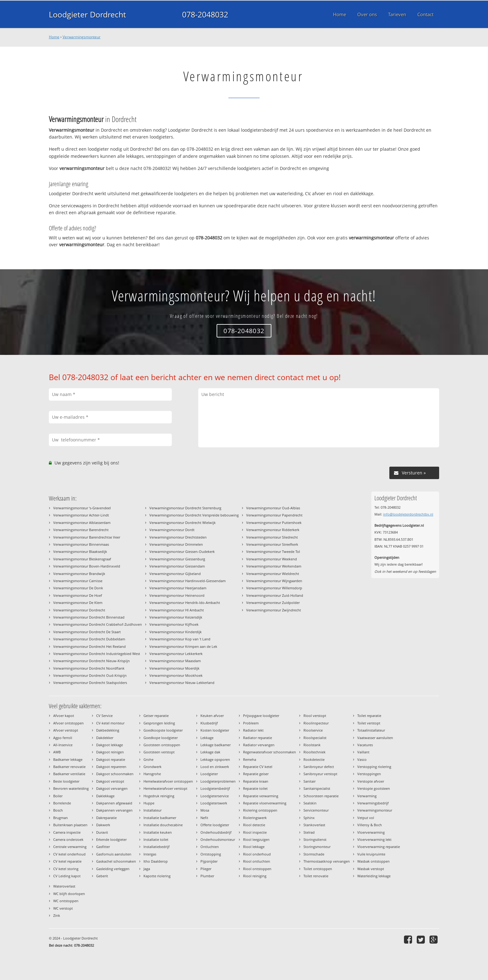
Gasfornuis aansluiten (114, 854)
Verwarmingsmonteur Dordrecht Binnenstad (89, 617)
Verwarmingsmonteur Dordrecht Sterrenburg (185, 508)
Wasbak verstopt (371, 869)
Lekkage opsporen (215, 759)
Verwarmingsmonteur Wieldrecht (273, 574)
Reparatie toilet (255, 788)
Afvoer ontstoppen (68, 723)
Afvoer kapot (64, 716)
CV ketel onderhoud (69, 854)
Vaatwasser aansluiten (375, 738)
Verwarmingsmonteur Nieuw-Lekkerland (182, 683)
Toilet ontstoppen (318, 869)
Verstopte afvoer (371, 781)
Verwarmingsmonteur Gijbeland (175, 574)
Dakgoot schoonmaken (115, 774)
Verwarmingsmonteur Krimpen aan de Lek (183, 646)
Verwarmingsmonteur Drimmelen (176, 544)
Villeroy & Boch (370, 825)
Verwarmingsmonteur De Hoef (78, 595)
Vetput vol (366, 818)
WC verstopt (63, 908)
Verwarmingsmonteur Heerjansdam (178, 588)
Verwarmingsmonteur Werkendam (274, 566)
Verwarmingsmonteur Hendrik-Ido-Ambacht (185, 603)
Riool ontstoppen (257, 869)
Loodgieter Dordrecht (87, 14)
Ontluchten (210, 847)
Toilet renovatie (316, 876)
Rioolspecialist (315, 738)
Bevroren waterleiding (71, 788)
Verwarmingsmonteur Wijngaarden (274, 581)
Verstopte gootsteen (374, 788)
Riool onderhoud (257, 854)
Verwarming (367, 796)
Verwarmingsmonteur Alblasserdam (82, 523)
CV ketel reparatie (67, 861)
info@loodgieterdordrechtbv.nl (408, 514)
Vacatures (365, 745)
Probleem (251, 723)
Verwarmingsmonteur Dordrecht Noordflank (89, 668)
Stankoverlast (314, 825)
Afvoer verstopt (66, 730)
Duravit (102, 832)
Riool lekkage (254, 847)
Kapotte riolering (157, 876)
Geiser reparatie (156, 716)
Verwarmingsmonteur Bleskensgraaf (82, 559)
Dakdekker (105, 738)
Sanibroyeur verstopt (320, 774)
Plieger (206, 869)
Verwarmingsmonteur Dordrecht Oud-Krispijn (90, 675)
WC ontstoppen (66, 901)
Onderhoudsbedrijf (216, 832)
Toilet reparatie (369, 716)
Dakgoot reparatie (111, 759)
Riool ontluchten (257, 861)
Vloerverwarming (371, 832)
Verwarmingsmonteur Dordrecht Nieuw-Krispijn (91, 661)
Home (54, 37)
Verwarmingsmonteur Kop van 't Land (180, 639)
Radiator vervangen (259, 745)
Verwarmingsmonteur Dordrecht (79, 610)
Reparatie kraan (256, 781)
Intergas (150, 854)
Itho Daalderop (156, 861)
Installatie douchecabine (163, 825)
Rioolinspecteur (316, 723)
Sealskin (310, 803)
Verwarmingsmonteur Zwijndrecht (274, 610)
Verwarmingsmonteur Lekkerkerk (176, 654)
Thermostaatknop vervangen (327, 861)
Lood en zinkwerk (215, 767)
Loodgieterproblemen (218, 781)
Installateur (152, 810)
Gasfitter (103, 847)
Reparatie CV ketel (258, 767)
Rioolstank (312, 745)
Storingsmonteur (317, 847)
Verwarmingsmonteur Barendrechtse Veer (87, 537)
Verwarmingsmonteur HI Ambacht (177, 610)
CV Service (104, 716)
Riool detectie (254, 825)
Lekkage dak (210, 752)
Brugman (61, 818)
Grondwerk (152, 767)
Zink (57, 915)
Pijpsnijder (209, 861)
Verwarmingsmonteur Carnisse (78, 581)
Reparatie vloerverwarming (265, 803)
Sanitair (310, 781)
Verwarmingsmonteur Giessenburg (177, 559)
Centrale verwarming (70, 847)
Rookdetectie (314, 759)
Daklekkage (105, 796)
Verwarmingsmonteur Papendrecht (274, 515)
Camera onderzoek (68, 839)
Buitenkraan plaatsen (70, 825)
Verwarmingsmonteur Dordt (172, 530)
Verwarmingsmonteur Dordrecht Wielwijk (183, 523)
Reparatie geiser (256, 774)
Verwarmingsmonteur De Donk (78, 588)
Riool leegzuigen (256, 839)
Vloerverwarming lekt (374, 839)
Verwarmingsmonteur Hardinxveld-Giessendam (188, 581)
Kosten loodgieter (215, 730)
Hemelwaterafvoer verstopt (165, 788)
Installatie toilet (156, 839)
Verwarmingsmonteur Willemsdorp (274, 588)
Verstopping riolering (374, 767)
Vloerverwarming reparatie (379, 847)
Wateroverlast (64, 886)
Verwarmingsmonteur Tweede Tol (273, 551)
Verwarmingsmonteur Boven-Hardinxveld (87, 566)
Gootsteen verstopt (159, 752)
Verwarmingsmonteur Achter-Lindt (81, 515)
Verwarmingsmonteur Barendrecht (81, 530)
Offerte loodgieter (215, 825)
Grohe (148, 759)
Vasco (362, 759)
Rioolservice (313, 730)
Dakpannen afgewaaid (114, 803)
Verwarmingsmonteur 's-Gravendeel (82, 508)
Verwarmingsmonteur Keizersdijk (176, 617)
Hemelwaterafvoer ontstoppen (168, 781)
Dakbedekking (108, 730)
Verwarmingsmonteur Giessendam (177, 566)
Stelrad (309, 832)
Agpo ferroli (63, 738)
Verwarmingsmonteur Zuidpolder (273, 603)
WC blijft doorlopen (69, 894)
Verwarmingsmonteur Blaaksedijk (80, 551)
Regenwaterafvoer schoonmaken (270, 752)
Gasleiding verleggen (113, 869)
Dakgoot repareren (111, 767)
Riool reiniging (255, 876)
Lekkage (207, 738)
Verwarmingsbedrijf (373, 803)
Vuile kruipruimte (371, 854)
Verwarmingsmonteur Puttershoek (274, 523)
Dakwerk (103, 825)
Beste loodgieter (66, 781)
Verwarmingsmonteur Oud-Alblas (273, 508)
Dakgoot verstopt (110, 781)
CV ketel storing (66, 869)
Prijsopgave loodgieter (261, 716)
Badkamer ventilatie (69, 774)
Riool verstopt (315, 716)
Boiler (58, 796)
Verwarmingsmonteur (82, 37)
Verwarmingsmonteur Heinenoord (177, 595)
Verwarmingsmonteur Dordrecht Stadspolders (90, 683)
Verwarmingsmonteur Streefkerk (272, 544)
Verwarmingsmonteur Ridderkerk (273, 530)
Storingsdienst (315, 839)
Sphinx (309, 818)
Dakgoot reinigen (110, 752)
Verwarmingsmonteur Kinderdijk (176, 632)
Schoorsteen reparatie (321, 796)
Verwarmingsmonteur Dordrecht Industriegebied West (97, 654)
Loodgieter (209, 774)
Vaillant (363, 752)
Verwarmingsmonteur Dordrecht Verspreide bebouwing (194, 515)
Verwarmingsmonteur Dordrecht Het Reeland (89, 646)
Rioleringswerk (255, 818)
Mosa (205, 810)
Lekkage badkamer (216, 745)
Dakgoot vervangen (112, 788)
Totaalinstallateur (371, 730)
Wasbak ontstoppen (373, 861)
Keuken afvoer (212, 716)
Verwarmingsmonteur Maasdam (175, 661)
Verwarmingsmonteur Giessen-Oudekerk (182, 551)
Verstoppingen (369, 774)
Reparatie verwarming (261, 796)
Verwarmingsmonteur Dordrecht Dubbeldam (89, 639)
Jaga (147, 869)
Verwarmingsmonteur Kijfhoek (174, 624)
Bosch (58, 810)
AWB (57, 752)
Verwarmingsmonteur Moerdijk (174, 668)
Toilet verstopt (369, 723)
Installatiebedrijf (157, 847)
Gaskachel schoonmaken (116, 861)
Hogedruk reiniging (159, 796)
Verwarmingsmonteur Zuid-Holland (275, 595)
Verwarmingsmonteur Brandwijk (79, 574)
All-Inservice (63, 745)
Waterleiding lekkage (374, 876)
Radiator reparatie (258, 738)
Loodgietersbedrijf (215, 788)
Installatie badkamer (160, 818)
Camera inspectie (67, 832)
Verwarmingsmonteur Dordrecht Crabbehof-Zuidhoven (98, 624)
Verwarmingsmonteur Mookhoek (176, 675)
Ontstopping (211, 854)
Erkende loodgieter (111, 839)
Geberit (102, 876)
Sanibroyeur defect (319, 767)
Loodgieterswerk (214, 803)
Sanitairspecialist (317, 788)
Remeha (250, 759)
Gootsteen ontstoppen (162, 745)
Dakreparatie (106, 818)
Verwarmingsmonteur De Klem (78, 603)
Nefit (204, 818)
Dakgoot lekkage (110, 745)
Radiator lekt (253, 730)
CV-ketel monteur (110, 723)
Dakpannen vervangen (114, 810)
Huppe (149, 803)
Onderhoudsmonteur (218, 839)
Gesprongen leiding (159, 723)
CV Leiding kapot (67, 876)
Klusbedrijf (209, 723)
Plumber (207, 876)
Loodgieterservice (215, 796)
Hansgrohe (152, 774)
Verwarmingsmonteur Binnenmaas (81, 544)
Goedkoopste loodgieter (163, 730)
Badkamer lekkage (68, 759)
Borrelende (62, 803)
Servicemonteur (316, 810)
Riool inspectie (255, 832)
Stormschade (314, 854)
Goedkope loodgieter (161, 738)
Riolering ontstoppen (260, 810)
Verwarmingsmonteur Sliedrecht (272, 537)
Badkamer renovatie (69, 767)
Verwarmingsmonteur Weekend (272, 559)
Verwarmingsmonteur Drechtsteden (178, 537)
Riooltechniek (314, 752)
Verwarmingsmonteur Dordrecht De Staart (87, 632)
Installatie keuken (158, 832)
